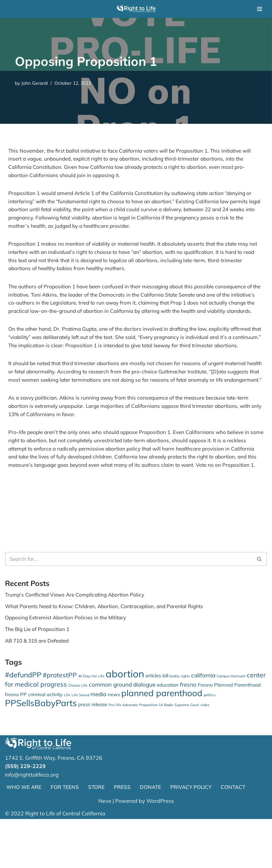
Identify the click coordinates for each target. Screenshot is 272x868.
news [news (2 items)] (114, 742)
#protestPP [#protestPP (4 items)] (60, 721)
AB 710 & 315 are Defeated (40, 686)
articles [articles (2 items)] (153, 722)
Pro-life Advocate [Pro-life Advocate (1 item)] (123, 753)
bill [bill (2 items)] (165, 722)
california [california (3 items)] (203, 722)
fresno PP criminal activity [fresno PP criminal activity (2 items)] (34, 742)
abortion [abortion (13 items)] (125, 720)
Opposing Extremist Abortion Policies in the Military (68, 663)
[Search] (129, 603)
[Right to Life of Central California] (136, 9)
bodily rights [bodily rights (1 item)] (180, 722)
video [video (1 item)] (205, 753)
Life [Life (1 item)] (67, 743)
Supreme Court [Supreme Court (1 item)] (187, 753)
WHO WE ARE (24, 836)
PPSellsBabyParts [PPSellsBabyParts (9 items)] (41, 751)
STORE (98, 836)
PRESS (124, 836)
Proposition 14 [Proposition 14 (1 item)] (151, 753)
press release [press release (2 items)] (93, 752)
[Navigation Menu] (260, 9)
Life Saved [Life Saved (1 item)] (80, 743)
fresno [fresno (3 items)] (188, 731)
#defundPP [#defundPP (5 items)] (23, 721)
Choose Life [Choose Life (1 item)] (78, 732)
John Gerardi (36, 83)
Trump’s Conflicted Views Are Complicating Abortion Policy (77, 639)
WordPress (160, 850)
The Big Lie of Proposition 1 (39, 675)
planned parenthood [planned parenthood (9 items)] (162, 741)
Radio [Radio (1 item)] (169, 753)
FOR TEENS (66, 836)
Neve (105, 850)
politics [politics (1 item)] (210, 743)
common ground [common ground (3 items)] (110, 731)
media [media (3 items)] (98, 742)
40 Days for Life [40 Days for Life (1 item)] (91, 722)
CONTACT (237, 836)
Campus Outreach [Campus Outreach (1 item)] (231, 722)
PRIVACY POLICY (194, 836)
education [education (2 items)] (168, 731)
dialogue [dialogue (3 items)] (144, 731)
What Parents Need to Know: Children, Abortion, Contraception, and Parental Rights (109, 651)
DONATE (152, 836)
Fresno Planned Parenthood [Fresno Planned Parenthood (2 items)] (229, 731)
